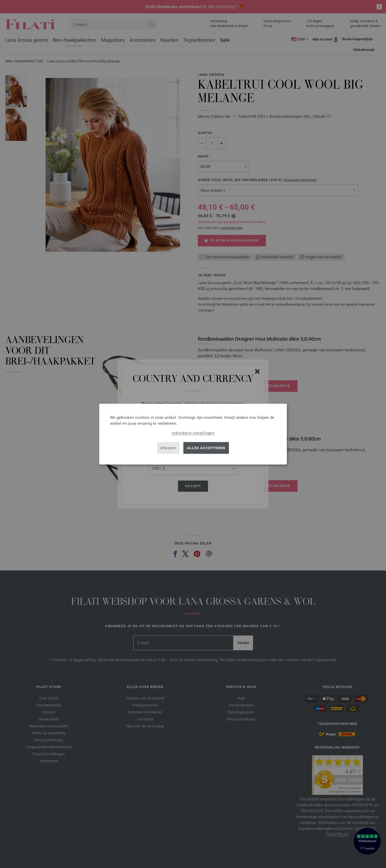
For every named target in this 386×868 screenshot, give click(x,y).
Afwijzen (168, 448)
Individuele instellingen (193, 433)
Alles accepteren (206, 448)
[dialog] (193, 434)
